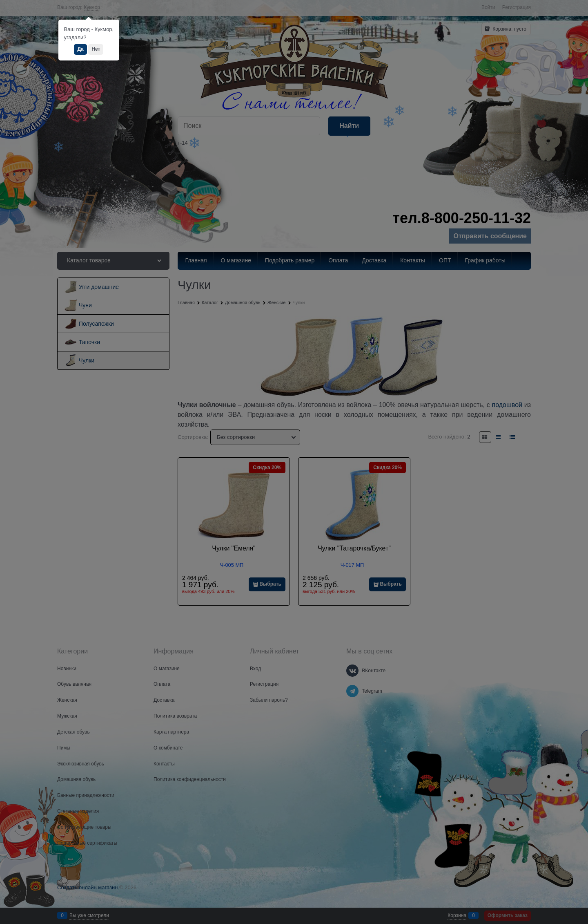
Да (80, 49)
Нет (96, 49)
